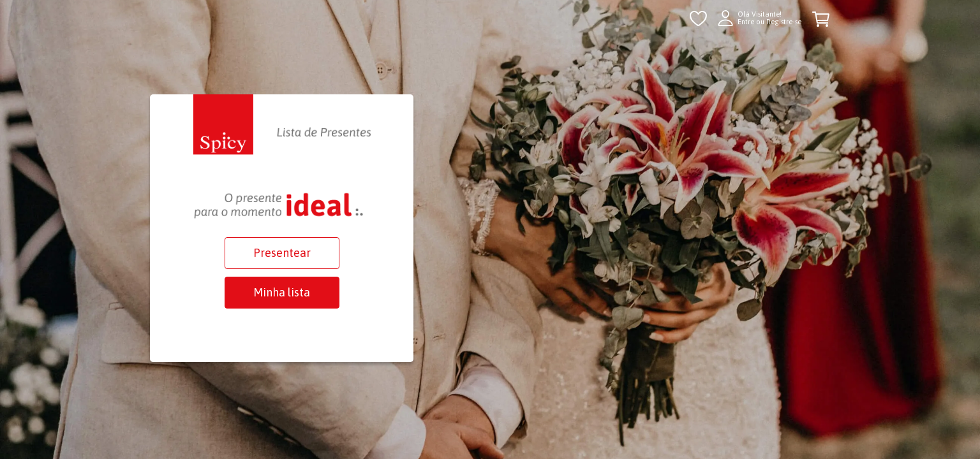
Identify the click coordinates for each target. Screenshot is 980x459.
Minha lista (282, 292)
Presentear (282, 253)
